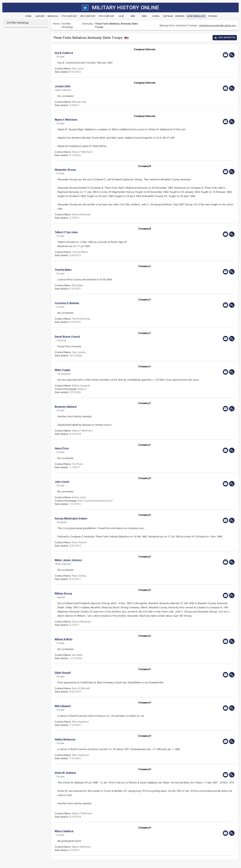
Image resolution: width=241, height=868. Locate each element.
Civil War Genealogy (67, 25)
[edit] (232, 55)
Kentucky (88, 24)
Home (56, 24)
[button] (118, 53)
